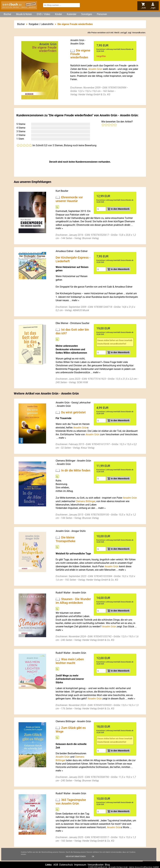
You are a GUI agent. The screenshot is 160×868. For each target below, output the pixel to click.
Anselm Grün (77, 40)
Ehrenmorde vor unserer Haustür (69, 199)
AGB (56, 865)
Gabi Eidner (81, 251)
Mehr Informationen (76, 857)
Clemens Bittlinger (65, 461)
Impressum (80, 865)
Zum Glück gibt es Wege (71, 730)
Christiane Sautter (80, 323)
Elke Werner (62, 323)
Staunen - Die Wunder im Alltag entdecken (73, 601)
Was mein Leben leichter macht (70, 661)
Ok (93, 857)
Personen (102, 14)
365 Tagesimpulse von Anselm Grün (71, 802)
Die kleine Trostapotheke (66, 539)
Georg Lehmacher (81, 403)
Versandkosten (139, 33)
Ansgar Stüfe (78, 531)
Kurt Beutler (62, 191)
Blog (107, 865)
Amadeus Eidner (64, 251)
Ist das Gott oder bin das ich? (72, 331)
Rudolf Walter (63, 593)
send (12, 4)
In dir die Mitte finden (76, 470)
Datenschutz (66, 865)
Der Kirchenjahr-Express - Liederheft (73, 259)
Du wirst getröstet (73, 412)
